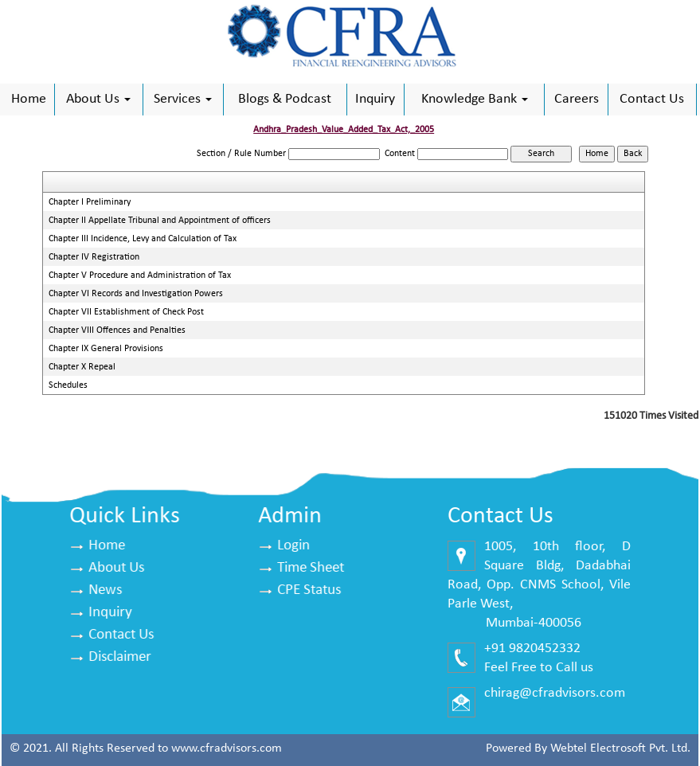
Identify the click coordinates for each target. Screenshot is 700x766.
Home (29, 99)
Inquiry (375, 99)
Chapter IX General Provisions (106, 349)
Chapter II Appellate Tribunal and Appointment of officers (160, 221)
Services (183, 99)
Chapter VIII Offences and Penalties (117, 330)
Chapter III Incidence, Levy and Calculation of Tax (143, 239)
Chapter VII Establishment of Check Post (126, 312)
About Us (98, 99)
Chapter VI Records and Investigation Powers (136, 294)
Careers (577, 99)
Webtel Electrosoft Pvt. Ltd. (620, 748)
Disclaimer (121, 657)
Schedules (68, 385)
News (106, 590)
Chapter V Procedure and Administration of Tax (140, 276)
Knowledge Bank (475, 99)
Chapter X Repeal (82, 367)
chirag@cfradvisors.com (554, 693)
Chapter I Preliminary (90, 202)
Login (294, 546)
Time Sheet (311, 568)
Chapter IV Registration (94, 257)
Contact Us (652, 99)
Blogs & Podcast (285, 99)
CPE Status (310, 590)
